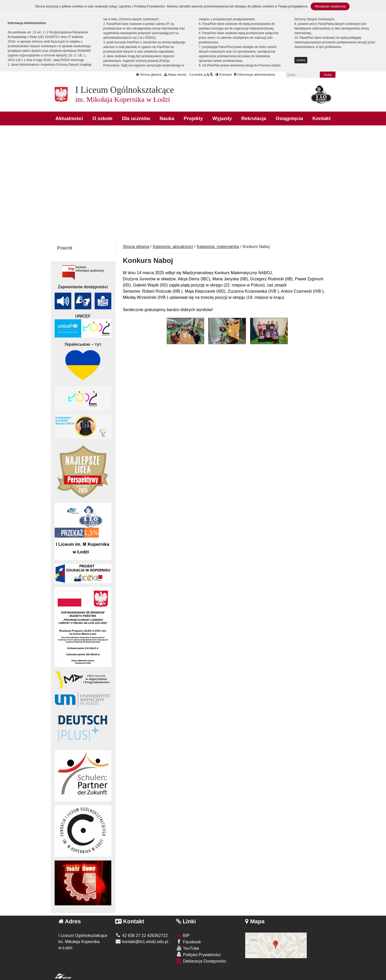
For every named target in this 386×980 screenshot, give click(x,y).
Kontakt (321, 118)
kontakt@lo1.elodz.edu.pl (142, 942)
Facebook (189, 942)
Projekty (193, 118)
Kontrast (224, 75)
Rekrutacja (254, 118)
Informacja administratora (255, 75)
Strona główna (149, 75)
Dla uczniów (136, 118)
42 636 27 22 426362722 (141, 936)
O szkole (103, 118)
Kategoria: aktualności (173, 247)
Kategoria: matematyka (218, 247)
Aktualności (69, 118)
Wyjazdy (222, 118)
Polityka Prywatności (198, 954)
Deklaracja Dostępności (201, 961)
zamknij (301, 60)
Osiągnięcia (289, 118)
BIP (183, 936)
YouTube (187, 948)
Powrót (65, 248)
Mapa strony (175, 75)
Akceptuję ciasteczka (330, 6)
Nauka (167, 118)
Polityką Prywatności (150, 6)
